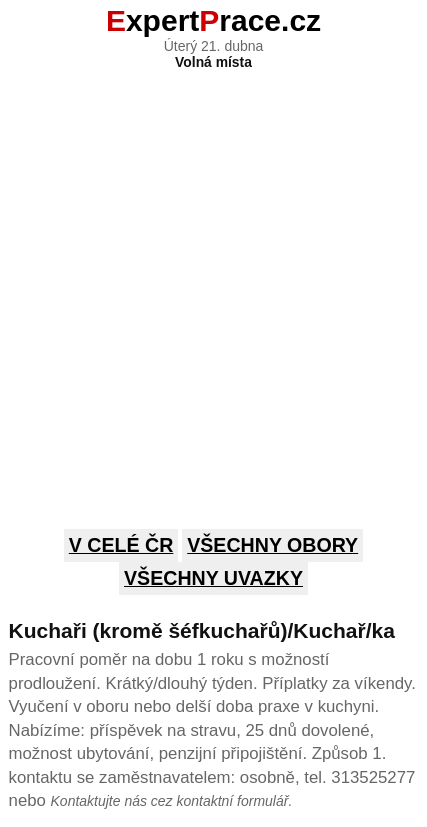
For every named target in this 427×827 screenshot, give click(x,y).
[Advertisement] (213, 283)
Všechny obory (272, 545)
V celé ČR (121, 545)
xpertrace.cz (213, 20)
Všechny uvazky (213, 578)
